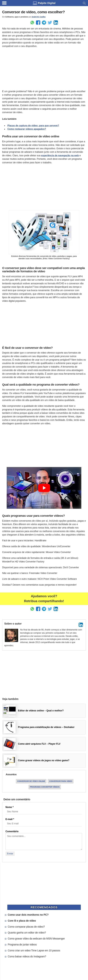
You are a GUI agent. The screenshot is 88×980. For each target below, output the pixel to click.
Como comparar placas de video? (26, 927)
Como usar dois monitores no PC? (28, 915)
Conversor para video (61, 781)
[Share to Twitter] (50, 23)
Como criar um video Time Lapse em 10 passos (34, 950)
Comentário (12, 831)
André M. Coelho (39, 17)
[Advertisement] (44, 69)
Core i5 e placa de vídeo (22, 921)
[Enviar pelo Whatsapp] (32, 23)
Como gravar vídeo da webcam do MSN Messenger (36, 939)
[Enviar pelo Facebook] (38, 23)
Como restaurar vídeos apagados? (27, 129)
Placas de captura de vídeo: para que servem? (33, 126)
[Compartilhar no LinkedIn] (56, 23)
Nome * (10, 807)
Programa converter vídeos (45, 787)
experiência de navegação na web (60, 155)
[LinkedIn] (81, 625)
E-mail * (10, 819)
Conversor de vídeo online (31, 781)
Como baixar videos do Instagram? (27, 956)
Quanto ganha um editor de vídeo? (27, 933)
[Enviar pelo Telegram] (44, 23)
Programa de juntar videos (22, 945)
